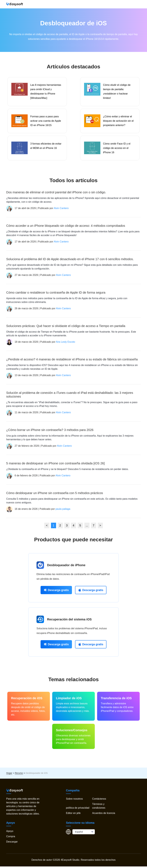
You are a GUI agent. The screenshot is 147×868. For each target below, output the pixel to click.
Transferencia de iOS (116, 700)
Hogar (9, 775)
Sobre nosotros (74, 800)
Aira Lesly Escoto (66, 343)
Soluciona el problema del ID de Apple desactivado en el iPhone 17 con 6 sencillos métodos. (70, 261)
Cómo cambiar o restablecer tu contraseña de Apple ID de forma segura (56, 294)
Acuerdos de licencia (104, 815)
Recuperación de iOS (27, 700)
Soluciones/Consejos (72, 732)
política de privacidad (78, 809)
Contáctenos (99, 800)
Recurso (19, 775)
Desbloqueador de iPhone (66, 567)
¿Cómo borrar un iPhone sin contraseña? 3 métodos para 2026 (50, 431)
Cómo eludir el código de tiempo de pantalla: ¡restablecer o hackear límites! (117, 92)
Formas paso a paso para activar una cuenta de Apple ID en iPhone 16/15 (46, 122)
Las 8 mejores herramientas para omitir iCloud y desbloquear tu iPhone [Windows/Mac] (46, 92)
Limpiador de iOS (69, 700)
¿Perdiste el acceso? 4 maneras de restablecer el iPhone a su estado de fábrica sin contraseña (72, 361)
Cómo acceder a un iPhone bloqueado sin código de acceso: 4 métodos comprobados (66, 227)
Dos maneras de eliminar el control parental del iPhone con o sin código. (56, 194)
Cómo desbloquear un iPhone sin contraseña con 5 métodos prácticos (55, 495)
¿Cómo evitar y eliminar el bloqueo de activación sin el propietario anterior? (118, 122)
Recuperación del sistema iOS (69, 621)
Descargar (12, 843)
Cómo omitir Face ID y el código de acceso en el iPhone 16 (117, 149)
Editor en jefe (73, 815)
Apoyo (10, 833)
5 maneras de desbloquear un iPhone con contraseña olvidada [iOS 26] (55, 465)
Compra (11, 838)
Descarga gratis (56, 592)
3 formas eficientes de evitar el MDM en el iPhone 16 (46, 147)
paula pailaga (63, 510)
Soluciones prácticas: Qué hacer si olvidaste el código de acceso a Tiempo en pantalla (66, 327)
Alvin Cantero (61, 210)
